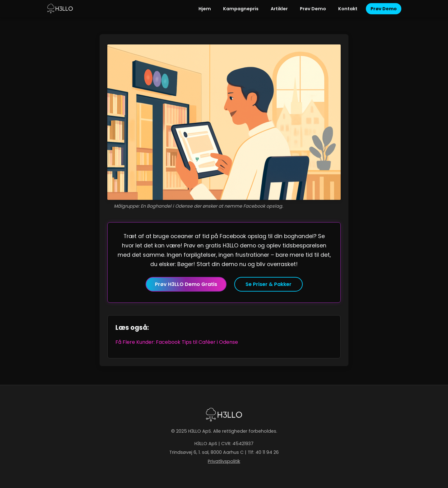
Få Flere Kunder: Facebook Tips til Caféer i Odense (177, 342)
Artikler (279, 9)
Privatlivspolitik (224, 461)
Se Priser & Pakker (268, 284)
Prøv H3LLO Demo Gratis (186, 284)
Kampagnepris (241, 9)
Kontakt (348, 9)
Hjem (205, 9)
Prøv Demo (313, 9)
